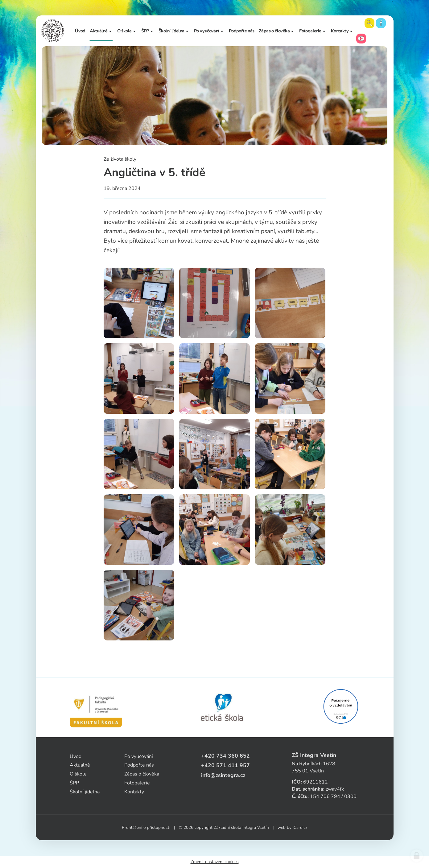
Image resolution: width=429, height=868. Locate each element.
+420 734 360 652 (225, 756)
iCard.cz (300, 827)
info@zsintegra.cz (223, 775)
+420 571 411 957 (225, 765)
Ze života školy (120, 159)
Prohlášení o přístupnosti (146, 827)
